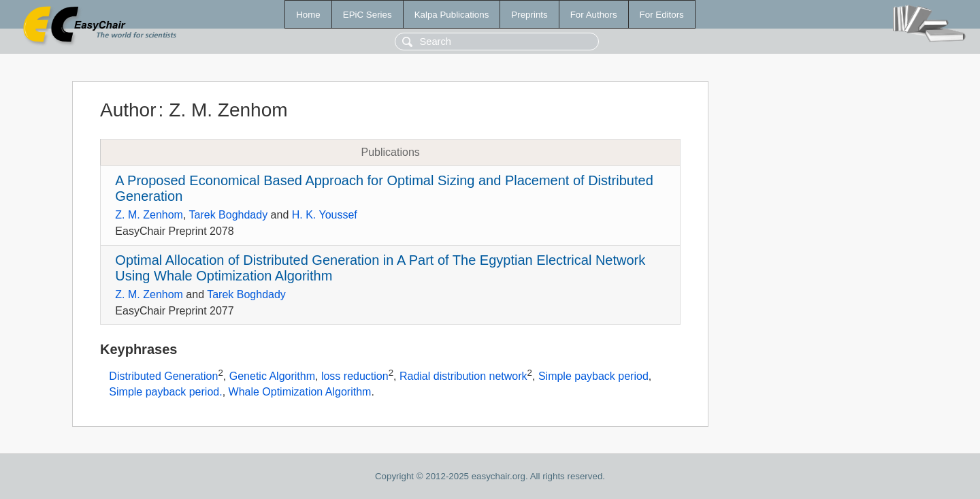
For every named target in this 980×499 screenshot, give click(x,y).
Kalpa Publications (452, 15)
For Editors (662, 15)
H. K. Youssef (325, 215)
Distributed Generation (163, 377)
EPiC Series (367, 15)
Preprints (529, 15)
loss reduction (355, 377)
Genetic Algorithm (272, 377)
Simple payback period (593, 377)
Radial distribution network (463, 377)
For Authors (594, 15)
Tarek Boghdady (229, 215)
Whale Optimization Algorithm (300, 392)
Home (308, 15)
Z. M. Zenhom (149, 215)
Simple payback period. (165, 392)
